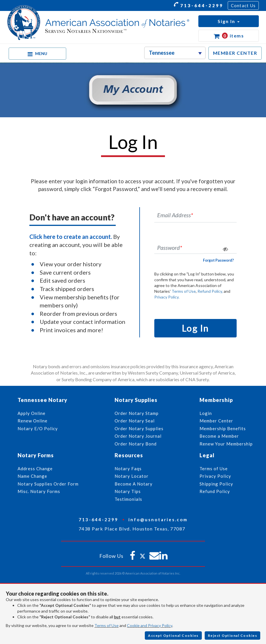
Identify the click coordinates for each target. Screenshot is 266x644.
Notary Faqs (128, 469)
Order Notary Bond (136, 444)
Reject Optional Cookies (233, 635)
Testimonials (128, 499)
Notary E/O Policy (38, 428)
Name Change (32, 476)
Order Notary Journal (138, 436)
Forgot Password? (218, 260)
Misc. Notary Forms (39, 491)
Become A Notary (134, 484)
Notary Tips (128, 491)
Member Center (216, 421)
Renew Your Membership (226, 444)
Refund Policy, (210, 291)
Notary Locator (132, 476)
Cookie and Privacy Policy (150, 625)
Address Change (35, 469)
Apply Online (32, 413)
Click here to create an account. (71, 237)
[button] (229, 21)
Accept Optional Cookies (173, 635)
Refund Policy (215, 491)
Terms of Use (184, 291)
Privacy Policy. (167, 297)
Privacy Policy (215, 476)
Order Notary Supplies (139, 428)
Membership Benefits (223, 428)
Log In (195, 328)
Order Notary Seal (135, 421)
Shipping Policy (216, 484)
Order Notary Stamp (137, 413)
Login (206, 413)
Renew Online (33, 421)
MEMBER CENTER (235, 53)
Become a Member (219, 436)
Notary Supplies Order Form (48, 484)
